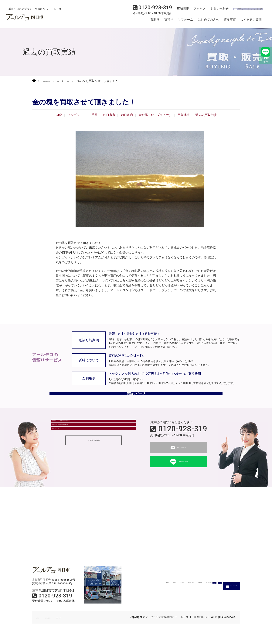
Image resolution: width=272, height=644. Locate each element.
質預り (169, 21)
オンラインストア (246, 11)
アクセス (197, 11)
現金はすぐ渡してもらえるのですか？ (80, 444)
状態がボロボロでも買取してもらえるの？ (83, 433)
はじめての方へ (208, 21)
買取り (155, 21)
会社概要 (41, 627)
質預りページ (136, 399)
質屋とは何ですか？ (67, 454)
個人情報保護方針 (63, 627)
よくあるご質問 (251, 21)
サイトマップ (87, 627)
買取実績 (230, 21)
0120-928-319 (183, 438)
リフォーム (185, 21)
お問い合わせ (216, 11)
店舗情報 (181, 11)
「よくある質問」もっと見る (93, 469)
